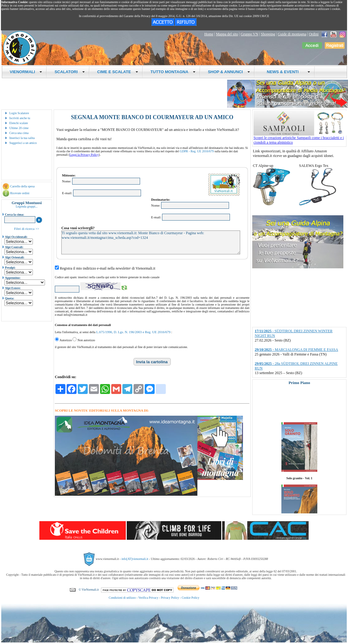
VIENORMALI (26, 72)
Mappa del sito (227, 34)
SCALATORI (70, 72)
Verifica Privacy (148, 598)
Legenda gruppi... (27, 206)
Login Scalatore (19, 113)
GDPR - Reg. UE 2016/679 (197, 151)
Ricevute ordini (20, 193)
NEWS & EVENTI (286, 72)
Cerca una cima (19, 133)
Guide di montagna (292, 34)
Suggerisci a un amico (23, 143)
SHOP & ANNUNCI (229, 72)
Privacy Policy (170, 598)
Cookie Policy (190, 598)
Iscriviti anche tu (20, 118)
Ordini (314, 34)
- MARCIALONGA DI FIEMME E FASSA (296, 350)
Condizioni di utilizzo (122, 598)
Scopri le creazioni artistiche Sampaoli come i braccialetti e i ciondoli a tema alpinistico (300, 138)
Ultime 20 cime (19, 128)
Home (209, 34)
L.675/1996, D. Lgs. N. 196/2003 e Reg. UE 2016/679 (133, 332)
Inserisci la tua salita (22, 138)
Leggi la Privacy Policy (84, 155)
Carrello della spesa (22, 186)
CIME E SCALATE (118, 72)
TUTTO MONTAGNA (173, 72)
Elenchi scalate (19, 123)
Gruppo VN (250, 34)
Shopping (268, 34)
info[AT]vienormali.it (135, 559)
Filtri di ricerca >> (26, 229)
